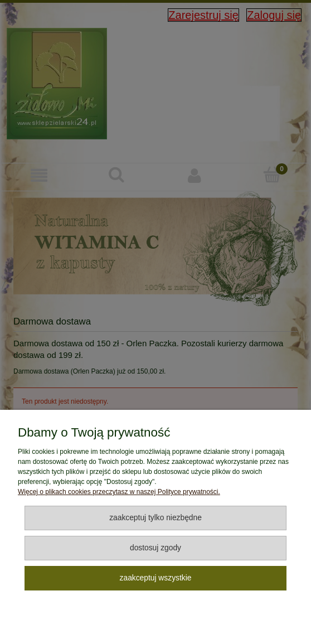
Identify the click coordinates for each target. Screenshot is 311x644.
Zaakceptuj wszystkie (156, 578)
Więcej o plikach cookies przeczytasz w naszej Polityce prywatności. (119, 492)
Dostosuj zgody (155, 548)
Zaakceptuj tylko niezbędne (155, 518)
